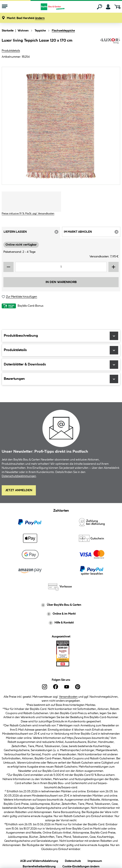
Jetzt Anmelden (19, 490)
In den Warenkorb (61, 282)
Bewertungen (61, 379)
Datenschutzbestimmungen (19, 476)
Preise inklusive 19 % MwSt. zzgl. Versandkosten (28, 214)
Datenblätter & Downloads (61, 365)
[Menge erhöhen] (114, 267)
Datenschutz (73, 860)
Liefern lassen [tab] (32, 233)
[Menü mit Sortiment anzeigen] (5, 7)
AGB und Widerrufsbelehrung (39, 860)
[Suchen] (100, 7)
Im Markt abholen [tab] (92, 233)
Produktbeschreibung (61, 336)
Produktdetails (11, 51)
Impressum (95, 860)
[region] (61, 126)
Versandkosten (68, 697)
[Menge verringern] (8, 267)
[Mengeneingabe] (61, 267)
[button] (26, 18)
